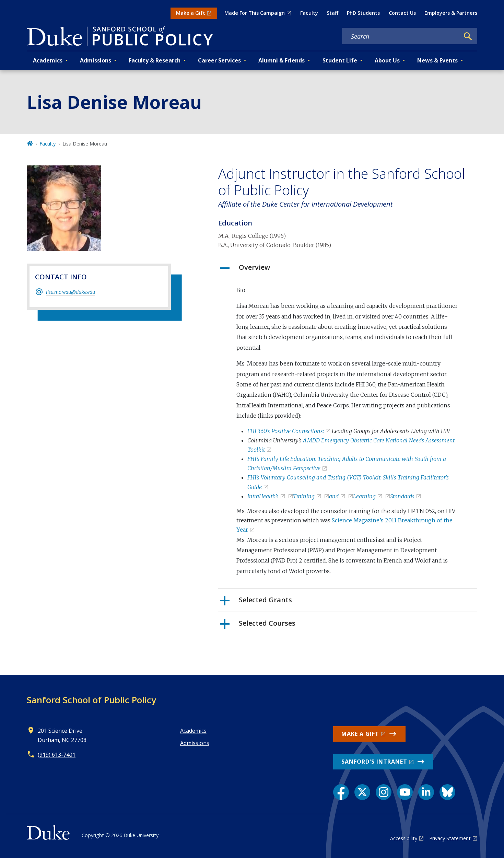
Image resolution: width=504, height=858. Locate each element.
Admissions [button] (96, 60)
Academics (193, 731)
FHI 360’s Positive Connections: (286, 431)
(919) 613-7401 (57, 755)
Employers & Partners (451, 13)
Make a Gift (191, 13)
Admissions (195, 743)
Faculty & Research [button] (155, 60)
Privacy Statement (450, 838)
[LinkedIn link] (426, 792)
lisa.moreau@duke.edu (71, 292)
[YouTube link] (405, 792)
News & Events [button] (437, 60)
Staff (332, 13)
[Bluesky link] (447, 792)
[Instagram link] (384, 792)
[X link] (362, 792)
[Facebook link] (341, 792)
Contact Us (402, 13)
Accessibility (404, 838)
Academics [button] (48, 60)
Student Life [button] (340, 60)
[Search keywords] (401, 36)
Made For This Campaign (255, 13)
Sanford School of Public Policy (91, 700)
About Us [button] (387, 60)
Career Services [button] (219, 60)
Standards (402, 496)
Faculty (309, 13)
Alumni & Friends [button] (282, 60)
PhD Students (363, 13)
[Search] (468, 36)
